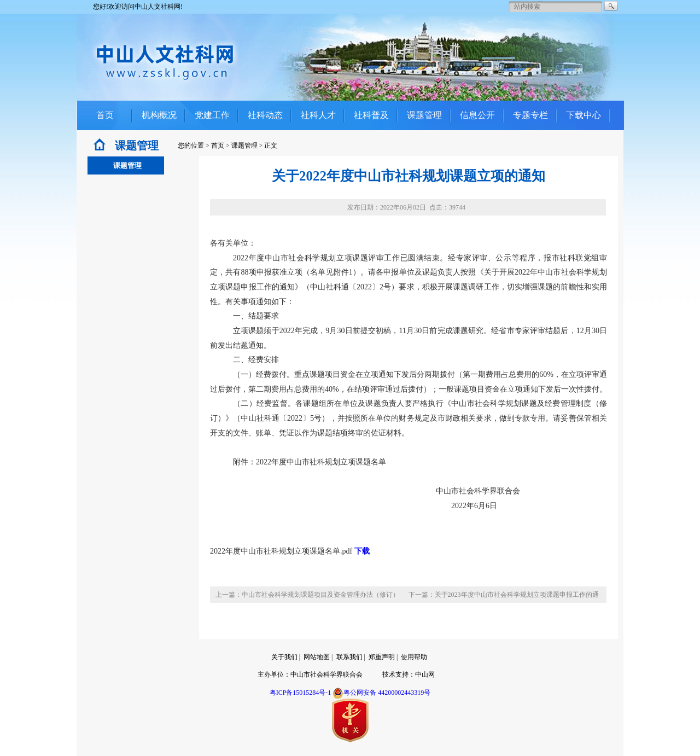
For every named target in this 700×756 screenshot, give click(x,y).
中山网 (425, 674)
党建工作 (212, 115)
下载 (362, 551)
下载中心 (584, 115)
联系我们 (349, 657)
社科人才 (318, 115)
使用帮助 (414, 657)
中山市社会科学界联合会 (326, 674)
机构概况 (159, 115)
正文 (271, 146)
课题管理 (424, 115)
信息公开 (477, 115)
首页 (105, 115)
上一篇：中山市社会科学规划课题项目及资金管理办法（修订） (307, 595)
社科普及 (371, 115)
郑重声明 (382, 657)
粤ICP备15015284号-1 (301, 693)
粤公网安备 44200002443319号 (381, 693)
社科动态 (265, 115)
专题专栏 (530, 115)
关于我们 (284, 657)
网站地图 (317, 657)
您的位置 (191, 146)
